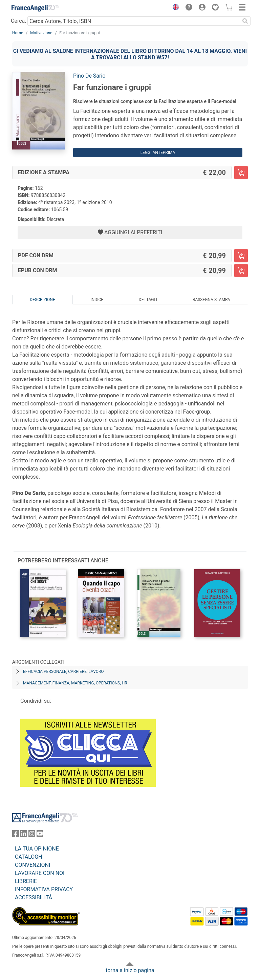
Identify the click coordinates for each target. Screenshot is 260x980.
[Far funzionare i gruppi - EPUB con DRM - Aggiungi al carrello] (241, 271)
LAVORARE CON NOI (40, 873)
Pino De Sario (89, 76)
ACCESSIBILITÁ (34, 897)
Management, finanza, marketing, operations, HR (75, 683)
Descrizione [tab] (42, 300)
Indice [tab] (97, 300)
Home (18, 33)
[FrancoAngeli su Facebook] (16, 835)
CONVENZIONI (32, 865)
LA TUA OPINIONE (37, 849)
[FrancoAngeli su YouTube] (40, 835)
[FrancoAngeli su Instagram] (32, 835)
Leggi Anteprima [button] (158, 153)
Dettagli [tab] (148, 300)
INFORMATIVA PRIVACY (44, 889)
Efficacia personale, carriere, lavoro (63, 672)
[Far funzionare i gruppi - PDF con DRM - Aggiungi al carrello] (241, 256)
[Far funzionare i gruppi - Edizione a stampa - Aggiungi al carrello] (241, 173)
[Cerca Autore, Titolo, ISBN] (134, 21)
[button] (174, 8)
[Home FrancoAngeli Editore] (35, 8)
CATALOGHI (29, 857)
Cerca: (18, 21)
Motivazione (41, 33)
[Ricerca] (245, 21)
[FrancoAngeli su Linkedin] (24, 835)
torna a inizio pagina (130, 970)
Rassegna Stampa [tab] (211, 300)
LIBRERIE (26, 881)
